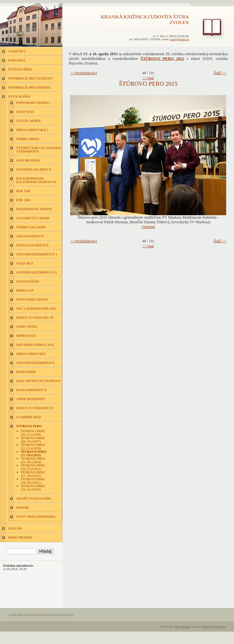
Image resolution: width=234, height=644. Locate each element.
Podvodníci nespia (32, 300)
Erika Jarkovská (31, 354)
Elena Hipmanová (32, 390)
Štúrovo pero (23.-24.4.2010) (33, 488)
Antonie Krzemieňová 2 (37, 272)
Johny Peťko (27, 327)
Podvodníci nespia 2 (33, 103)
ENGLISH (15, 528)
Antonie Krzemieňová (35, 363)
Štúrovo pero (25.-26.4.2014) (33, 460)
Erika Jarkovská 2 (32, 130)
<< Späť (148, 78)
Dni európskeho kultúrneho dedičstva (36, 180)
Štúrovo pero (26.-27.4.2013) (33, 467)
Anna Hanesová (30, 236)
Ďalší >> (220, 73)
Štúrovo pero (29, 426)
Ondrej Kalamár (31, 227)
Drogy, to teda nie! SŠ (35, 318)
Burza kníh (26, 372)
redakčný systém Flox (214, 627)
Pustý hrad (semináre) (36, 517)
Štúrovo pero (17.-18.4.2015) (34, 453)
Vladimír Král (29, 417)
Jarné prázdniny (31, 399)
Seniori (22, 508)
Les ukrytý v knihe (33, 218)
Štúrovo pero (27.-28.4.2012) (33, 474)
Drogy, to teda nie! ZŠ (35, 408)
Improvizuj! (26, 336)
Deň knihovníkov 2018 (35, 345)
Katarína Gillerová (34, 169)
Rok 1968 (23, 200)
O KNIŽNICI (17, 51)
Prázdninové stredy (34, 209)
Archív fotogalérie (34, 499)
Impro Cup (25, 291)
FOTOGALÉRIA (19, 97)
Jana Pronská (28, 160)
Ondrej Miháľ (28, 139)
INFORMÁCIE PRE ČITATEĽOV (30, 78)
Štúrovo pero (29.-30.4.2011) (33, 481)
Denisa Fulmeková (32, 245)
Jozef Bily (25, 263)
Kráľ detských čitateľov (39, 381)
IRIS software (182, 627)
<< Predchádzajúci (84, 73)
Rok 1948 (23, 191)
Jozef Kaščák (28, 281)
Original (148, 227)
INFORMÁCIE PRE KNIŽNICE (29, 87)
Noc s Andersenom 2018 (36, 309)
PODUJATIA (17, 60)
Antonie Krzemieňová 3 (37, 254)
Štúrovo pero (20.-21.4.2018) (33, 433)
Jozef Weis (25, 112)
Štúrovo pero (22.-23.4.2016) (33, 447)
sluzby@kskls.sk (179, 39)
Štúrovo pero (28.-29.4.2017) (33, 440)
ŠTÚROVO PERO (20, 69)
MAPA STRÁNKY (20, 537)
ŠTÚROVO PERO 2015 (162, 59)
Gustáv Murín (28, 121)
